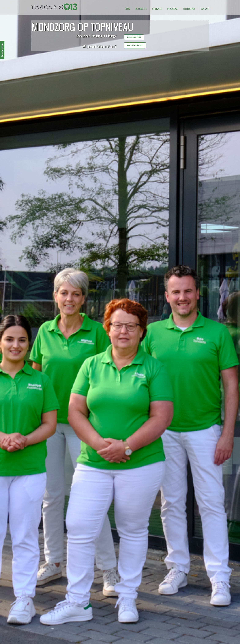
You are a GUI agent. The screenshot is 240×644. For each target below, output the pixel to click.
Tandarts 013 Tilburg (54, 7)
